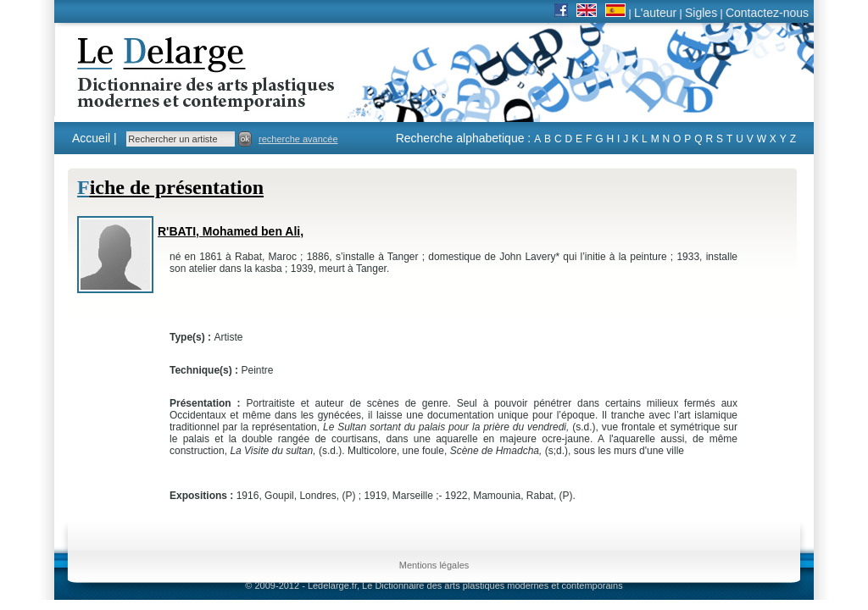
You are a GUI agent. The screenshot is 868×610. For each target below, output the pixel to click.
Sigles (701, 13)
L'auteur (655, 13)
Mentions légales (434, 565)
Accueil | (95, 138)
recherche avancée (298, 139)
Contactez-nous (767, 13)
